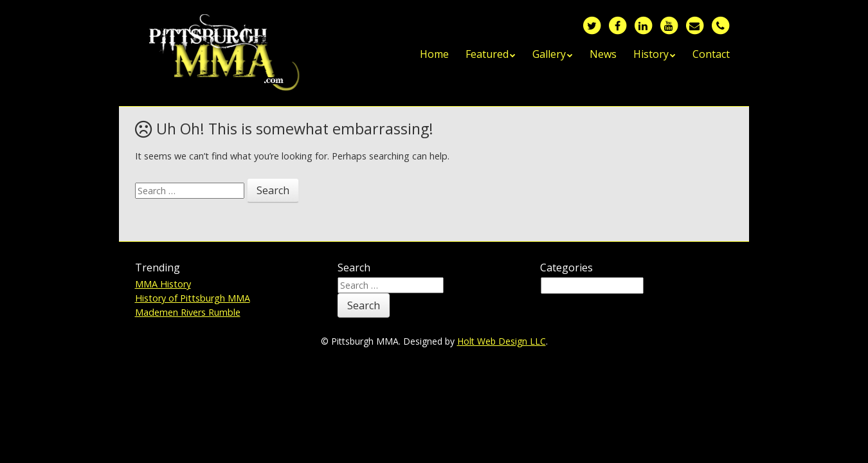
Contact (711, 54)
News (603, 54)
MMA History (163, 284)
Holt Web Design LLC (502, 341)
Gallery (549, 54)
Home (434, 54)
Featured (487, 54)
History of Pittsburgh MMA (193, 298)
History (651, 54)
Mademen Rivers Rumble (188, 312)
